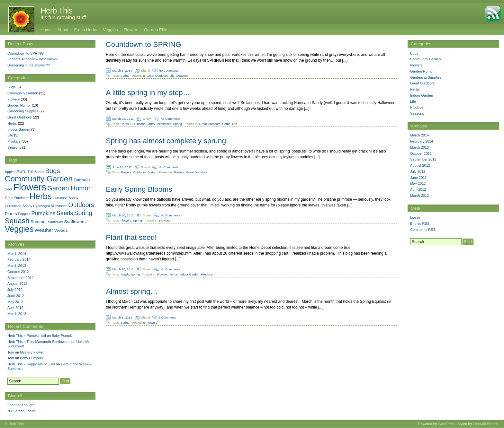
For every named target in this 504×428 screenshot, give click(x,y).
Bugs (414, 53)
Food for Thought (21, 405)
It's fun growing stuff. (64, 17)
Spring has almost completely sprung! (167, 141)
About (63, 30)
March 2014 (419, 135)
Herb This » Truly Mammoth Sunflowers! (39, 342)
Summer (39, 222)
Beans (39, 172)
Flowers (131, 30)
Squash (17, 221)
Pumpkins (43, 213)
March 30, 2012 (123, 215)
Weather (44, 230)
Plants (11, 214)
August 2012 (420, 165)
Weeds (61, 230)
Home (46, 30)
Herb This (56, 11)
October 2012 (421, 153)
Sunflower (55, 222)
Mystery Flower (32, 352)
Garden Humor (422, 71)
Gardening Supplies (426, 77)
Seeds (125, 274)
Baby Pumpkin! (64, 336)
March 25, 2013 (123, 119)
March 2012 (419, 196)
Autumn (25, 171)
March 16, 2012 (123, 269)
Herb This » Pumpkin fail (27, 336)
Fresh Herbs (86, 30)
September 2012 (423, 159)
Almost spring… (132, 291)
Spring (125, 76)
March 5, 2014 (122, 70)
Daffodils (82, 180)
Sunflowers (75, 222)
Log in (415, 217)
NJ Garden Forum (22, 411)
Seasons (182, 76)
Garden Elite (156, 30)
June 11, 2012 (122, 167)
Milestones (164, 124)
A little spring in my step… (148, 92)
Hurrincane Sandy (143, 124)
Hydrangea (41, 206)
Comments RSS (423, 230)
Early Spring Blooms (139, 189)
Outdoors (139, 172)
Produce (207, 274)
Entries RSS (420, 223)
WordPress (446, 424)
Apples (10, 172)
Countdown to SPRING (143, 44)
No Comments (169, 70)
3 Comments (167, 317)
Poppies (24, 214)
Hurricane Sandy (65, 198)
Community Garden (425, 59)
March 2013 (419, 147)
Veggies (110, 30)
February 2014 (422, 141)
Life (172, 76)
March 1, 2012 (122, 317)
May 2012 (418, 183)
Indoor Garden (189, 274)
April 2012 (418, 189)
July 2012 (418, 171)
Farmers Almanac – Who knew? (32, 59)
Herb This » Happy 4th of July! (31, 364)
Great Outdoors (157, 76)
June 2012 (418, 178)
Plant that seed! (131, 237)
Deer (9, 189)
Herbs (125, 124)
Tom (11, 352)
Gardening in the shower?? (29, 65)
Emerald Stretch (486, 424)
